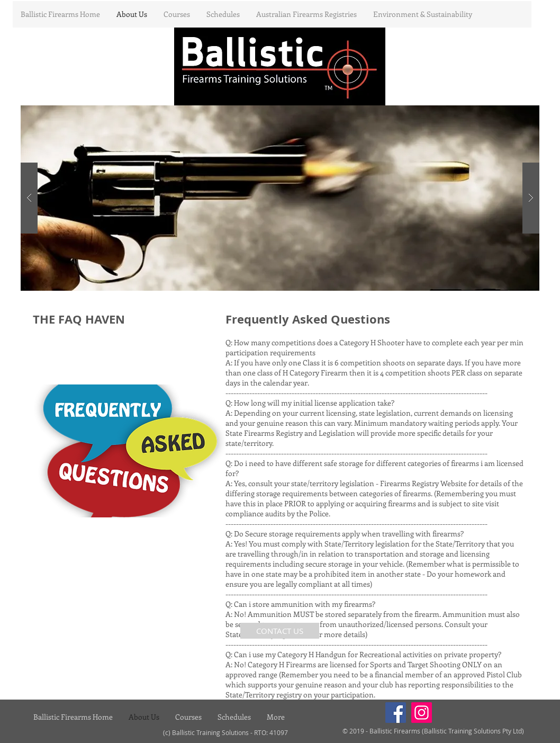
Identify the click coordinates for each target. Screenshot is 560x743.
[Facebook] (396, 713)
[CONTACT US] (280, 631)
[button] (280, 198)
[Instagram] (422, 713)
